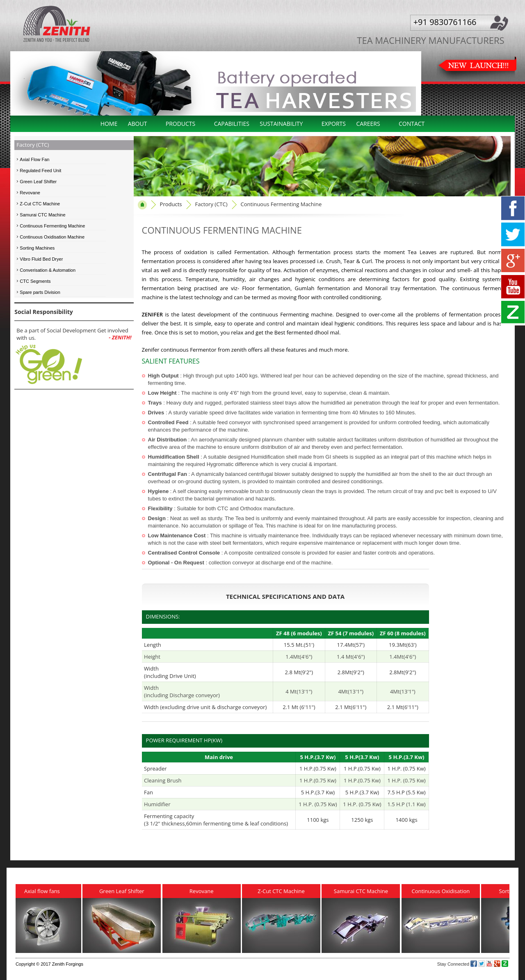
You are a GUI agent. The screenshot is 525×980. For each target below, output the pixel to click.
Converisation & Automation (48, 270)
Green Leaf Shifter (38, 182)
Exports (334, 124)
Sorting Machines (37, 248)
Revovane (30, 193)
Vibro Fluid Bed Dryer (41, 259)
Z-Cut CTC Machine (40, 204)
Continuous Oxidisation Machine (52, 237)
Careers (368, 124)
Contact (412, 124)
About (138, 124)
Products (181, 124)
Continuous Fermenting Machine (52, 226)
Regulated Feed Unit (40, 171)
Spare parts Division (40, 292)
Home (109, 124)
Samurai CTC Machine (42, 215)
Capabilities (232, 124)
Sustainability (281, 124)
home (142, 205)
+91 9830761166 (445, 22)
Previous (16, 77)
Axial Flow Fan (34, 159)
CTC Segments (35, 281)
